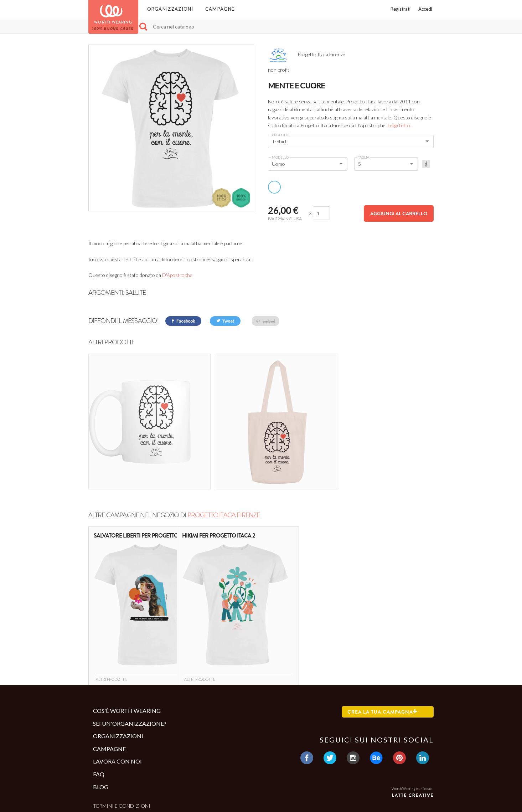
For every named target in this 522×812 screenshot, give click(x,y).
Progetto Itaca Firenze (224, 470)
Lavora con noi (117, 716)
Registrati (400, 9)
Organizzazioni (170, 9)
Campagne (220, 9)
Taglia (364, 157)
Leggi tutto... (400, 125)
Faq (99, 729)
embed (265, 321)
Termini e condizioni (122, 761)
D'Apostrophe (177, 275)
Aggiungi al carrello (399, 214)
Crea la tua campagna (382, 667)
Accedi (425, 9)
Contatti (106, 772)
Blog (101, 742)
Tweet (225, 321)
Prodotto (281, 135)
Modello (280, 157)
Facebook (183, 321)
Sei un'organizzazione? (130, 678)
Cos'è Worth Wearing (127, 665)
